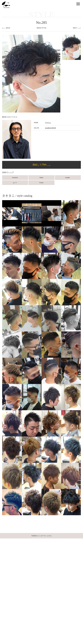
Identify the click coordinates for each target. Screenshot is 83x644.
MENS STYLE (42, 28)
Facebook (15, 178)
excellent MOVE (50, 128)
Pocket (41, 183)
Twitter (42, 178)
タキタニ (48, 123)
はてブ (15, 183)
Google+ (68, 178)
